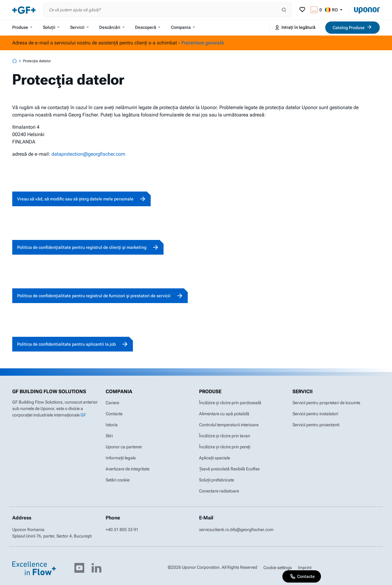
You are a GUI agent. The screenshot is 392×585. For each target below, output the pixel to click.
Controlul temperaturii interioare (229, 425)
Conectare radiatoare (219, 491)
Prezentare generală (203, 43)
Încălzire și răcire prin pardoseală (230, 403)
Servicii (79, 27)
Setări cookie (118, 480)
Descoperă (148, 27)
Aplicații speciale (215, 458)
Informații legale (121, 458)
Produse (22, 27)
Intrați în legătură (295, 28)
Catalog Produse (352, 27)
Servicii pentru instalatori (315, 414)
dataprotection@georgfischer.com (88, 154)
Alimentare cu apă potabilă (224, 414)
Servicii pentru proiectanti (316, 425)
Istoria (112, 425)
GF (83, 415)
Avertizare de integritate (128, 469)
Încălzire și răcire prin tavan (225, 436)
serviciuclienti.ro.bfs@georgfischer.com (236, 530)
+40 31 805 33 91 (122, 530)
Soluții (51, 27)
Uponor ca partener (124, 447)
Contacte (114, 414)
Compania (183, 27)
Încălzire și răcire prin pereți (225, 447)
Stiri (109, 436)
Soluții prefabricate (217, 480)
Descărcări (112, 27)
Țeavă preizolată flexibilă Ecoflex (229, 469)
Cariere (112, 403)
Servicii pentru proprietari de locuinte (326, 403)
